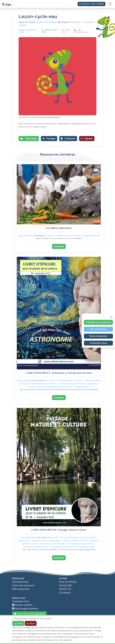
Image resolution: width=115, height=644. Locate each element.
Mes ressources (21, 589)
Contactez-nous (98, 343)
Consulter (59, 246)
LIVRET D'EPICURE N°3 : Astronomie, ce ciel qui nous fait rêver (59, 373)
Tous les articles (68, 582)
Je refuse (31, 623)
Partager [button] (49, 138)
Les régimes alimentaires (59, 228)
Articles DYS (66, 585)
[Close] (111, 317)
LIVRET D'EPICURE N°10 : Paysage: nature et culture (59, 530)
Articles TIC (65, 589)
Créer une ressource (23, 585)
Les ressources (20, 582)
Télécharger (29, 138)
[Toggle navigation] (110, 4)
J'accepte (18, 623)
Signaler (87, 138)
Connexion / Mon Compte (91, 4)
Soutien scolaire (22, 605)
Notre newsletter (98, 336)
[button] (68, 139)
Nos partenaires (98, 329)
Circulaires (65, 593)
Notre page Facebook (25, 609)
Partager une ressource (98, 322)
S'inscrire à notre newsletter (29, 614)
